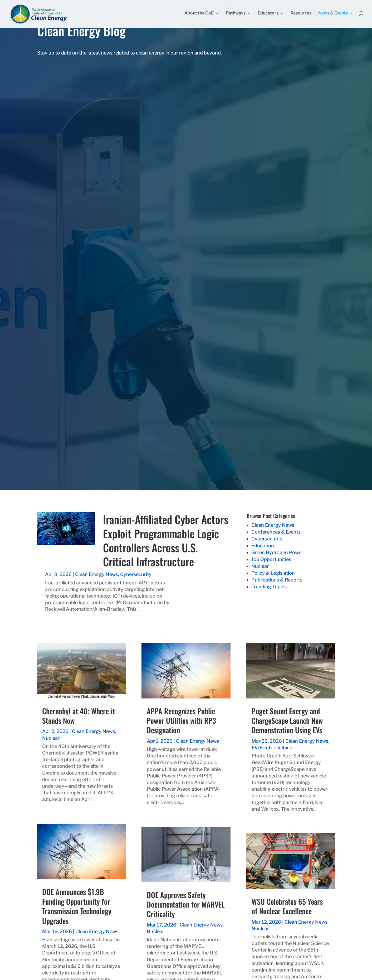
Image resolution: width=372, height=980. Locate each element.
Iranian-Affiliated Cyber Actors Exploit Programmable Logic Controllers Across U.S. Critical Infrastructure (166, 540)
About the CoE (199, 15)
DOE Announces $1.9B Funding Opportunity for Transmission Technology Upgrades (77, 906)
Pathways (236, 15)
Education (263, 546)
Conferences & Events (276, 532)
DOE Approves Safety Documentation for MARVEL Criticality (186, 904)
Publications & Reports (277, 580)
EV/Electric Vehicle (272, 748)
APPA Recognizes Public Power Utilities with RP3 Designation (181, 721)
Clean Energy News (97, 574)
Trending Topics (269, 587)
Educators (268, 15)
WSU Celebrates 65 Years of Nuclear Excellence (287, 906)
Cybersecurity (136, 574)
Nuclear (260, 566)
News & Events (333, 15)
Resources (301, 15)
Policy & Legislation (273, 573)
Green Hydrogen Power (277, 552)
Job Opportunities (271, 559)
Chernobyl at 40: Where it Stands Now (79, 716)
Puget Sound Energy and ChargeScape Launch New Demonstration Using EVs (287, 721)
